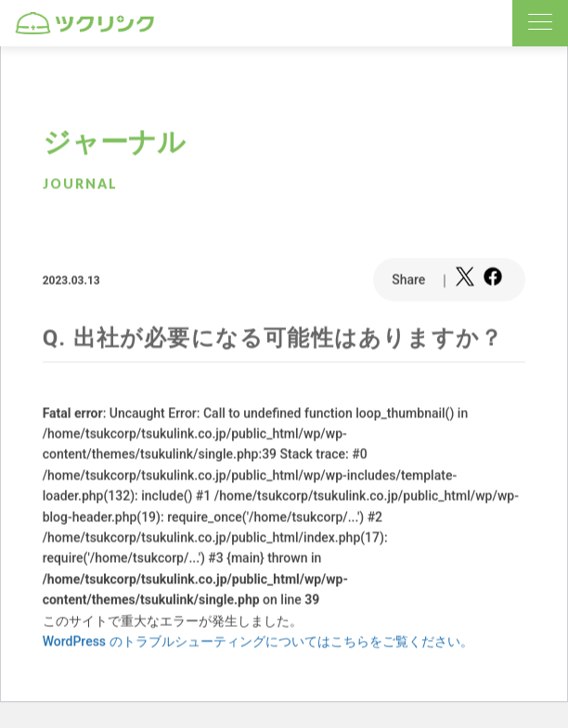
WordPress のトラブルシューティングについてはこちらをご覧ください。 (258, 642)
